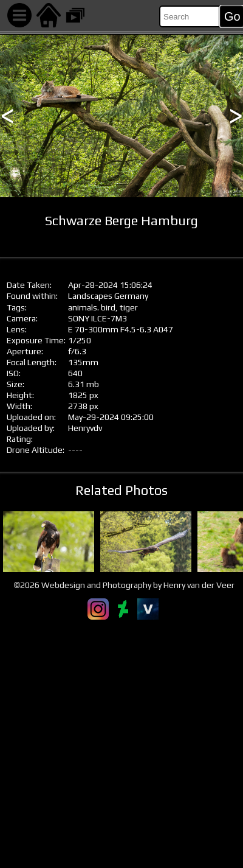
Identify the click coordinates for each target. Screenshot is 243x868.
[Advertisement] (122, 744)
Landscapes (90, 296)
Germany (131, 296)
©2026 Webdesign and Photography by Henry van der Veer (124, 585)
